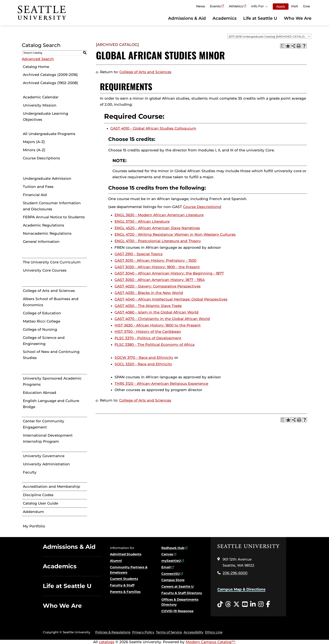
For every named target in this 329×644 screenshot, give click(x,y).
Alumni (116, 561)
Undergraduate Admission (47, 178)
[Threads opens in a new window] (228, 604)
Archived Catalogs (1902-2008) (50, 83)
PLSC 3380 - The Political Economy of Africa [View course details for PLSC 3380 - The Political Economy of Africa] (155, 345)
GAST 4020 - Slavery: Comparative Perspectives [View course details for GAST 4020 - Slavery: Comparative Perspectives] (158, 286)
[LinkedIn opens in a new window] (253, 604)
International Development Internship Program (48, 438)
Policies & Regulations (113, 632)
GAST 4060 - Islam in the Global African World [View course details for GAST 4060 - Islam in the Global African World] (157, 312)
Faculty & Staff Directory (182, 593)
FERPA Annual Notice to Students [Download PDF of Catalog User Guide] (54, 217)
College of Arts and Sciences (49, 291)
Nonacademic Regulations (47, 233)
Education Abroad (40, 393)
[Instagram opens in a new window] (261, 604)
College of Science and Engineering (44, 341)
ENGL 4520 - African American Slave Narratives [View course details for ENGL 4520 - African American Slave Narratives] (157, 228)
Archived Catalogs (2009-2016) (50, 75)
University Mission (40, 105)
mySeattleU (171, 561)
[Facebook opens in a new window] (268, 604)
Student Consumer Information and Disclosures (52, 206)
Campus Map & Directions (241, 589)
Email (166, 567)
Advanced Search (38, 59)
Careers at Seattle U (178, 586)
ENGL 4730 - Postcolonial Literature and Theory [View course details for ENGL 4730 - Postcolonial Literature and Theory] (158, 241)
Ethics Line (214, 632)
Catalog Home (36, 67)
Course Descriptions (41, 158)
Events (215, 6)
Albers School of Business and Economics (51, 302)
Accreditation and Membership (52, 487)
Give (306, 6)
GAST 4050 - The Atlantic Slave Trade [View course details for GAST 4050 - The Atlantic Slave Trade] (148, 306)
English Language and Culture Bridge (51, 404)
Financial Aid (35, 195)
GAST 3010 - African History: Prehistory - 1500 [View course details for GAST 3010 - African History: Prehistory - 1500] (155, 260)
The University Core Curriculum (52, 262)
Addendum (33, 512)
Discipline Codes (38, 495)
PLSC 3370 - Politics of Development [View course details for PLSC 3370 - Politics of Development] (148, 338)
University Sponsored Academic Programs (52, 381)
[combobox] (269, 36)
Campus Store (173, 580)
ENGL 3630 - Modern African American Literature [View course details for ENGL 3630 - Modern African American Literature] (159, 215)
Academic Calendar (41, 97)
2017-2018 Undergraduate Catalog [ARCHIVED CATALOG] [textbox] (268, 36)
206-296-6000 (235, 573)
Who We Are (298, 18)
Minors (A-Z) (34, 150)
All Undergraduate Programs (49, 134)
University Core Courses (45, 270)
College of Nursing (40, 329)
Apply (281, 6)
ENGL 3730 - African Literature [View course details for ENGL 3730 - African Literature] (142, 221)
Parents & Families (125, 592)
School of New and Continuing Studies (51, 355)
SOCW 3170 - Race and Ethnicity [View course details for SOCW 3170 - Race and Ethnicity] (144, 358)
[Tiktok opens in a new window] (220, 604)
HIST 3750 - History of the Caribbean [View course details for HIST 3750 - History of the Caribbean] (148, 332)
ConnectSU (171, 574)
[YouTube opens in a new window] (245, 604)
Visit (294, 6)
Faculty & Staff (122, 585)
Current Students (124, 579)
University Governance (44, 456)
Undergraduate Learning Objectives (46, 116)
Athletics (236, 6)
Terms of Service (169, 632)
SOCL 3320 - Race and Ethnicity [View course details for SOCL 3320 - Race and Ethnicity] (143, 364)
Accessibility (193, 632)
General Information (41, 242)
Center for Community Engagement (44, 424)
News (201, 6)
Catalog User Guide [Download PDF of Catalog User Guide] (40, 503)
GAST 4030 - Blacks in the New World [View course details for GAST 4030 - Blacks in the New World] (149, 293)
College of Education (42, 313)
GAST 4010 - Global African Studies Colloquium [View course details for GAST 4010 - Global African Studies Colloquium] (153, 128)
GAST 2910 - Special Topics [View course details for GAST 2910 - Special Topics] (139, 254)
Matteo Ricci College (42, 321)
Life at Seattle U (260, 18)
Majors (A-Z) (34, 142)
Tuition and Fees (38, 187)
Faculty (30, 472)
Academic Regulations (44, 225)
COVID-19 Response (177, 611)
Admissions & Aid (187, 18)
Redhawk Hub (173, 548)
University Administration (46, 464)
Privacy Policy (143, 632)
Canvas (167, 554)
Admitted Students (126, 554)
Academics (225, 18)
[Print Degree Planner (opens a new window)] (282, 46)
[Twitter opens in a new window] (236, 604)
